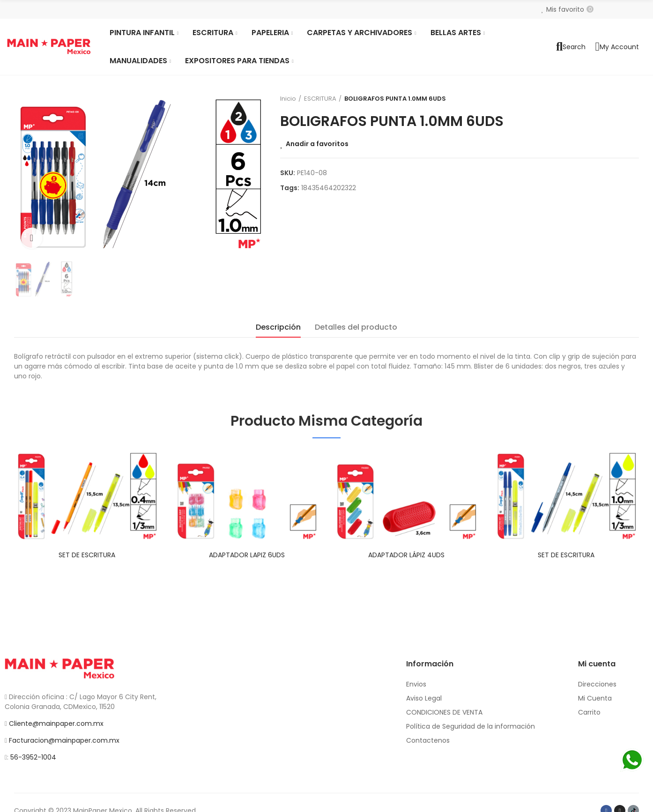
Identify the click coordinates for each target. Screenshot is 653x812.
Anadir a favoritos (317, 144)
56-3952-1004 (33, 757)
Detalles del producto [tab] (356, 327)
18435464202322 (329, 188)
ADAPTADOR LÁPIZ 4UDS (406, 555)
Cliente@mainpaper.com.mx (56, 723)
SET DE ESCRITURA (87, 555)
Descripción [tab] (278, 327)
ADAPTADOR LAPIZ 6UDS (247, 555)
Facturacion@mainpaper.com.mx (64, 740)
